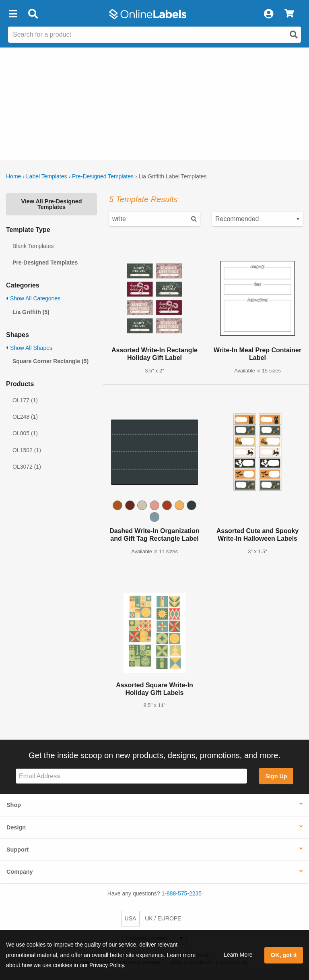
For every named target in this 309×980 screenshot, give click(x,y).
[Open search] (294, 35)
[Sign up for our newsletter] (131, 776)
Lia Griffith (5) (31, 312)
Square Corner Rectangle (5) (50, 361)
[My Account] (268, 14)
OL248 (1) (25, 417)
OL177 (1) (25, 400)
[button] (13, 14)
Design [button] (16, 827)
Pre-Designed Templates (103, 176)
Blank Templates (33, 246)
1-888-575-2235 (182, 893)
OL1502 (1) (27, 450)
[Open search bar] (33, 14)
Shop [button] (14, 805)
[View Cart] (289, 14)
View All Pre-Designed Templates (51, 204)
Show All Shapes (29, 348)
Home (13, 176)
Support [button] (18, 850)
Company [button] (20, 872)
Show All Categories (33, 298)
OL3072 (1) (27, 467)
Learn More (238, 955)
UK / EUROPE (163, 918)
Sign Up (276, 776)
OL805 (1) (25, 433)
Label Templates (47, 176)
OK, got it (284, 955)
